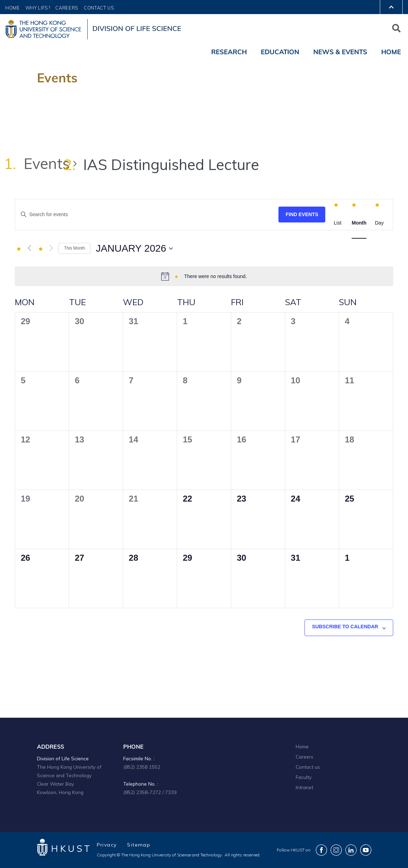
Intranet (305, 787)
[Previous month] (29, 248)
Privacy (107, 845)
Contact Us (99, 8)
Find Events (302, 214)
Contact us (308, 767)
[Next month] (51, 248)
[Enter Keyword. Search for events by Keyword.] (147, 215)
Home (13, 8)
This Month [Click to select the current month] (74, 248)
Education (280, 52)
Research (229, 52)
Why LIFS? (38, 8)
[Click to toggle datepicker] (134, 249)
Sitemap (139, 845)
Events (47, 163)
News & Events (340, 52)
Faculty (304, 777)
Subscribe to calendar (345, 627)
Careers (67, 8)
